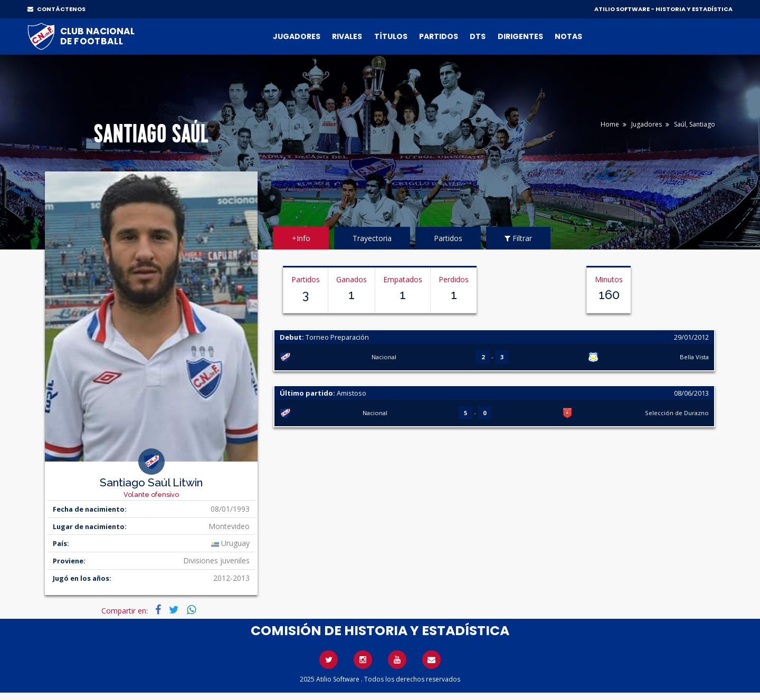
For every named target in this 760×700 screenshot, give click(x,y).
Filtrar (518, 238)
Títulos (391, 36)
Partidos (439, 36)
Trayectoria (372, 238)
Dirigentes (520, 36)
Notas (568, 36)
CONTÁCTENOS (56, 9)
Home (610, 124)
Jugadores (297, 36)
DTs (478, 36)
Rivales (347, 36)
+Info (301, 238)
